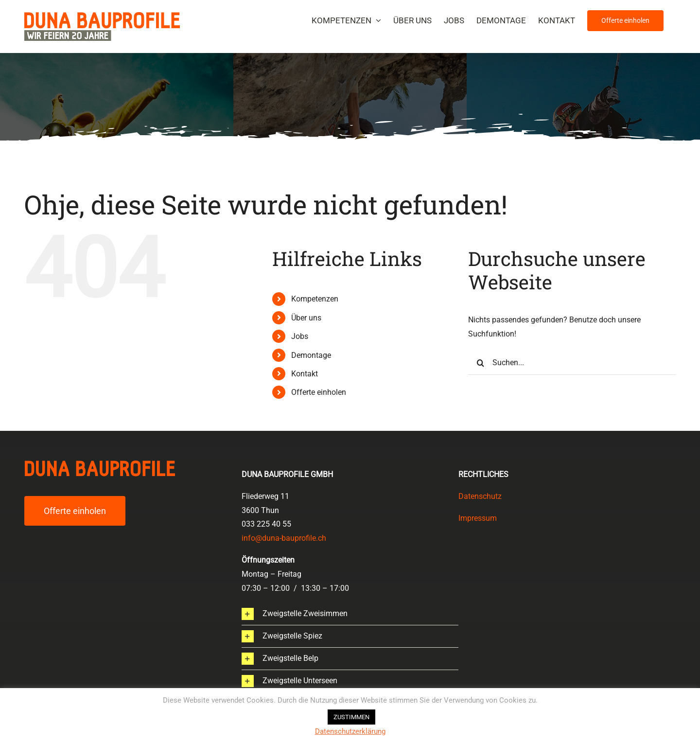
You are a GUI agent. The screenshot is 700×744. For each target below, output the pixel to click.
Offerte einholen (319, 392)
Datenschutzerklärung (350, 731)
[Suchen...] (572, 363)
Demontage (311, 355)
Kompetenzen (315, 299)
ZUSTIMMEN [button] (351, 717)
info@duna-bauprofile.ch (284, 538)
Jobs (300, 336)
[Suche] (480, 363)
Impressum (478, 518)
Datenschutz (480, 496)
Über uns (306, 318)
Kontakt (305, 374)
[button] (350, 614)
